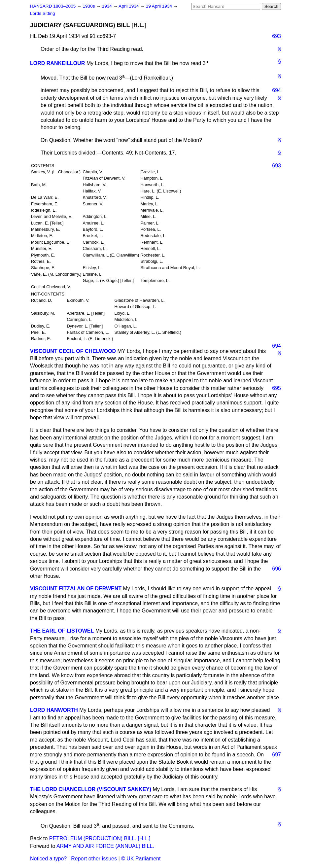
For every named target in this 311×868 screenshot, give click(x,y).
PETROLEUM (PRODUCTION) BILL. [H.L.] (100, 838)
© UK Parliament (141, 859)
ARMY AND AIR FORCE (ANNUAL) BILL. (105, 846)
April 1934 (129, 6)
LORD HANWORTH (54, 710)
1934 (108, 6)
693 (276, 36)
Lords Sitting (43, 13)
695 (276, 388)
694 (276, 90)
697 (276, 755)
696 (276, 569)
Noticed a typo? (48, 859)
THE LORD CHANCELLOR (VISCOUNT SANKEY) (91, 789)
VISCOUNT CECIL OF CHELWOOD (73, 351)
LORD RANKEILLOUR (57, 63)
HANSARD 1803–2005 (53, 6)
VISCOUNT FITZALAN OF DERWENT (76, 589)
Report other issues (94, 859)
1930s (89, 6)
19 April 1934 (160, 6)
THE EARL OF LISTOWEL (62, 631)
